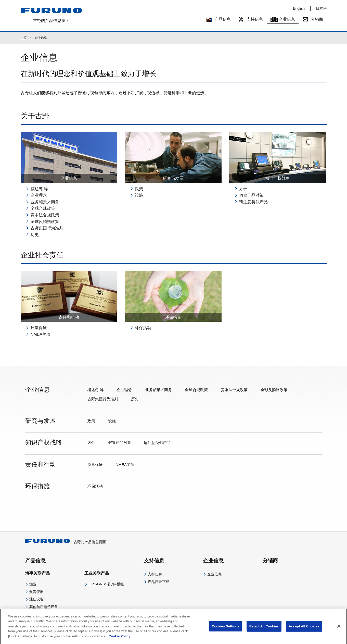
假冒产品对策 (251, 195)
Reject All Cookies (264, 630)
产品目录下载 (159, 582)
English (299, 8)
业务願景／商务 (45, 202)
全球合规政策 (43, 208)
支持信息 (255, 19)
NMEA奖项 (41, 334)
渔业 (33, 584)
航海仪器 (36, 592)
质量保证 (39, 328)
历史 (35, 235)
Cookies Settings (226, 630)
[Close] (339, 630)
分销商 (317, 19)
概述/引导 (39, 189)
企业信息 (287, 19)
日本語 (321, 8)
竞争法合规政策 (45, 215)
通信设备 (36, 599)
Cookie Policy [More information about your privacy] (119, 640)
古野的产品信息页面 (66, 542)
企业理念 (39, 195)
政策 (139, 189)
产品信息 (223, 19)
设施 (139, 195)
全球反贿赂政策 (45, 222)
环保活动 (143, 328)
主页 (24, 38)
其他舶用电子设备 (44, 607)
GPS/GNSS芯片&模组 (106, 584)
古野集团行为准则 (47, 228)
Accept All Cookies (304, 630)
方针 (243, 189)
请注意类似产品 (253, 202)
